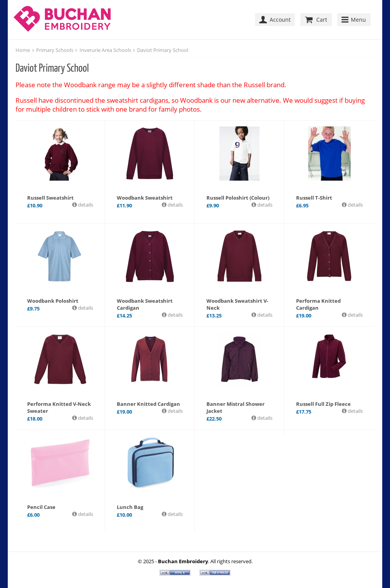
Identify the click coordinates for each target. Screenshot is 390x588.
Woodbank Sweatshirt (145, 198)
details (85, 205)
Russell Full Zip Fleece (323, 404)
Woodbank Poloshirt (53, 301)
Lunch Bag (130, 507)
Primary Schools (55, 50)
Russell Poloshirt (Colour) (238, 198)
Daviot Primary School (163, 50)
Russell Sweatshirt (50, 198)
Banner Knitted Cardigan (148, 404)
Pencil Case (41, 507)
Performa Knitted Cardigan (318, 304)
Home (23, 50)
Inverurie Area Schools (105, 50)
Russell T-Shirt (314, 198)
